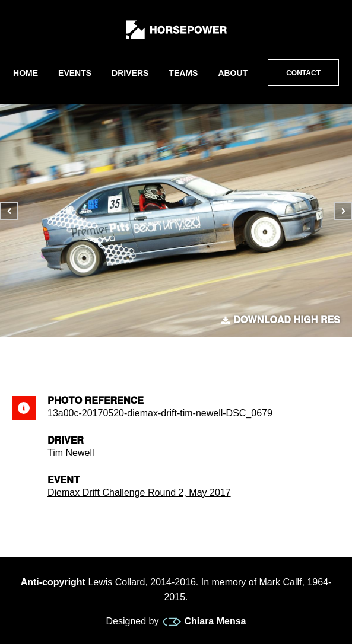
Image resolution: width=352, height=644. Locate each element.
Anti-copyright (53, 582)
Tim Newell (71, 453)
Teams (183, 73)
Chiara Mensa (204, 621)
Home (26, 73)
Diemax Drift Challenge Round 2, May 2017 (139, 492)
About (233, 73)
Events (75, 73)
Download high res (281, 320)
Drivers (130, 73)
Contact (303, 73)
